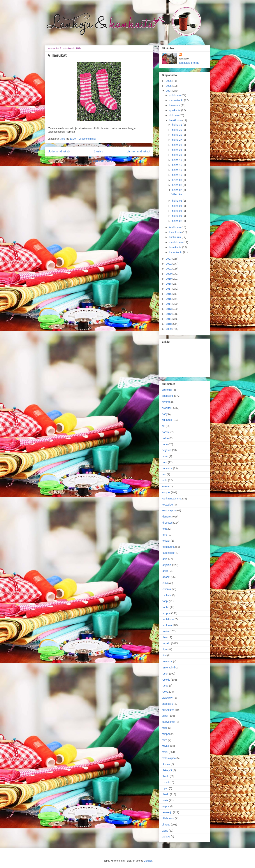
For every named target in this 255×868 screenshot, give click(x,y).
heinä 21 (177, 155)
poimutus (167, 661)
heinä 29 (177, 135)
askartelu (167, 408)
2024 (169, 91)
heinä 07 (177, 190)
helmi (165, 456)
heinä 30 (177, 130)
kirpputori (167, 523)
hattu (165, 444)
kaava (165, 486)
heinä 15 (177, 170)
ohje (164, 637)
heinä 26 (177, 145)
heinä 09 (177, 180)
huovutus (167, 468)
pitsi (164, 655)
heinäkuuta (176, 120)
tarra (165, 740)
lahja (165, 559)
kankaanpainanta (172, 499)
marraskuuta (177, 100)
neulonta (167, 625)
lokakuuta (175, 105)
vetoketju (167, 812)
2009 (169, 329)
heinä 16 (177, 165)
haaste (166, 432)
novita (165, 631)
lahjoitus (167, 565)
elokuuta (174, 115)
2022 (169, 264)
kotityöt (166, 541)
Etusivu (98, 151)
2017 (169, 289)
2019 (169, 279)
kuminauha (168, 547)
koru (165, 535)
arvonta (166, 402)
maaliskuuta (176, 242)
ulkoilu (166, 794)
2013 (169, 309)
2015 (169, 299)
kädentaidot (169, 553)
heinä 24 (177, 150)
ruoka (165, 692)
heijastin (167, 450)
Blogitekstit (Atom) (102, 161)
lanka (165, 571)
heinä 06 (177, 201)
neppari (166, 613)
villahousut (168, 818)
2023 (169, 259)
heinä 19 (177, 160)
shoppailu (168, 704)
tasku (165, 752)
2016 (169, 294)
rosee (165, 686)
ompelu (166, 643)
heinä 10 (177, 175)
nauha (166, 607)
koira (165, 529)
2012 (169, 314)
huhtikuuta (175, 237)
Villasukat (57, 55)
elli (164, 426)
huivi (165, 462)
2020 (169, 274)
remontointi (168, 668)
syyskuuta (175, 110)
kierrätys (167, 517)
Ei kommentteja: (87, 139)
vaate (165, 800)
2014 (169, 304)
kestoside (167, 505)
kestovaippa (169, 510)
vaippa (166, 806)
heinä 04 (177, 211)
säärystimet (169, 722)
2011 (169, 319)
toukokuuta (176, 232)
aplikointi (167, 390)
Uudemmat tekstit (59, 151)
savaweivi (168, 698)
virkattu (166, 825)
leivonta (166, 589)
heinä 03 (177, 216)
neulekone (168, 619)
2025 (169, 86)
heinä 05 (177, 206)
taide (165, 728)
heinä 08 (177, 185)
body (165, 414)
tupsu (165, 788)
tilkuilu (166, 776)
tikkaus (166, 764)
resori (165, 674)
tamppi (166, 734)
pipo (164, 649)
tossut (165, 782)
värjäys (166, 837)
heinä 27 (177, 140)
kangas (166, 492)
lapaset (166, 577)
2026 (169, 81)
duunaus (167, 420)
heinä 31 (177, 125)
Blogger (148, 861)
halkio (165, 438)
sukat (165, 716)
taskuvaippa (169, 758)
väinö (165, 831)
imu (164, 474)
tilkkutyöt (167, 770)
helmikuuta (176, 247)
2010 (169, 324)
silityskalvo (168, 710)
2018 (169, 284)
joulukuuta (175, 95)
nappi (165, 601)
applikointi (168, 396)
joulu (165, 480)
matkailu (167, 595)
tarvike (166, 746)
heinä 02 (177, 221)
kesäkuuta (175, 227)
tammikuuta (176, 252)
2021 (169, 269)
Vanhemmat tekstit (138, 151)
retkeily (166, 680)
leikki (165, 583)
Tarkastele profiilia (189, 63)
